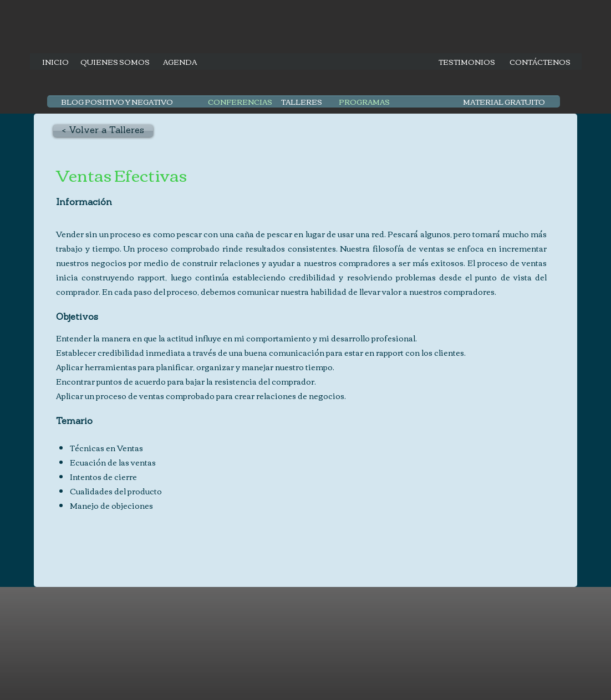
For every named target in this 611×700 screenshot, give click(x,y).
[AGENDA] (180, 62)
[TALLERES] (302, 102)
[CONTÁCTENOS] (540, 62)
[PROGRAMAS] (364, 102)
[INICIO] (55, 62)
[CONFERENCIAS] (240, 102)
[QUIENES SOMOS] (115, 62)
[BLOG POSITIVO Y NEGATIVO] (117, 102)
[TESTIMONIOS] (467, 62)
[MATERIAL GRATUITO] (504, 102)
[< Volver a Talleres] (103, 131)
